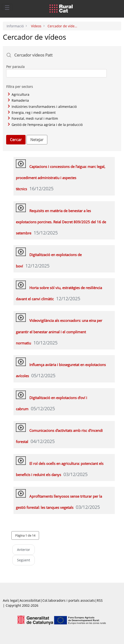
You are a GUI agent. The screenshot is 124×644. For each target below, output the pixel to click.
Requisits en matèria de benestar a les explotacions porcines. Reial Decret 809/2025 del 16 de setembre (61, 222)
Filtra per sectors (20, 87)
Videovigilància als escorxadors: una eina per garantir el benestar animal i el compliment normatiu (59, 332)
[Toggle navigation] (7, 7)
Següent (24, 560)
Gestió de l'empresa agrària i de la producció (45, 125)
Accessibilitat (30, 600)
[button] (25, 535)
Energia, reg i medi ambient (32, 112)
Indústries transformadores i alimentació (42, 107)
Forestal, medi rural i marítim (33, 118)
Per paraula (15, 67)
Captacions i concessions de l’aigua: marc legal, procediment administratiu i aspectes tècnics (61, 178)
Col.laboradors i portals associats (69, 600)
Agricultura (19, 94)
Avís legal (10, 600)
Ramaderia (18, 100)
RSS (100, 600)
